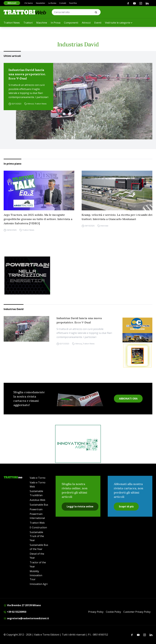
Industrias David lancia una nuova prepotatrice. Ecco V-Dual (27, 74)
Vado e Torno (38, 478)
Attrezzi (86, 23)
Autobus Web (37, 500)
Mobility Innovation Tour (36, 575)
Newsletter (41, 3)
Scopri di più (126, 506)
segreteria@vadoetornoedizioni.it (26, 618)
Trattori (28, 23)
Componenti (71, 23)
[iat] (78, 444)
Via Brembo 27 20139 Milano (22, 605)
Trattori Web (37, 523)
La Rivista (52, 3)
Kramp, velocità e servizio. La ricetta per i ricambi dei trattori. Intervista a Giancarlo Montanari (117, 217)
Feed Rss (73, 3)
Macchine (42, 23)
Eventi (98, 23)
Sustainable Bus (39, 505)
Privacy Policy (96, 612)
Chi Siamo (29, 3)
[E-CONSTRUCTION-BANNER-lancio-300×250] (137, 330)
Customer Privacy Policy (137, 612)
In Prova (56, 23)
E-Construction (38, 527)
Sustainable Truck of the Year (37, 536)
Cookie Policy (113, 612)
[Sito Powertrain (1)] (78, 276)
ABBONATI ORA (128, 399)
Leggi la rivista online (80, 506)
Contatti (63, 3)
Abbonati (12, 3)
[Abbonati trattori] (137, 356)
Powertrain (36, 509)
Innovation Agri (39, 584)
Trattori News (12, 23)
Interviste (104, 226)
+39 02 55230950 (15, 612)
